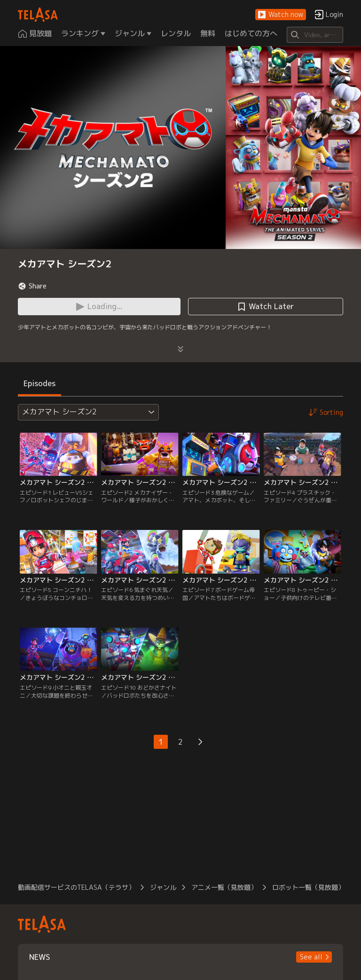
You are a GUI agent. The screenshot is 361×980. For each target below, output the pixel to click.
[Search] (315, 35)
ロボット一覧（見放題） (308, 887)
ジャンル (163, 887)
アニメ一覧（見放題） (224, 887)
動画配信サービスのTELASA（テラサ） (76, 887)
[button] (281, 15)
